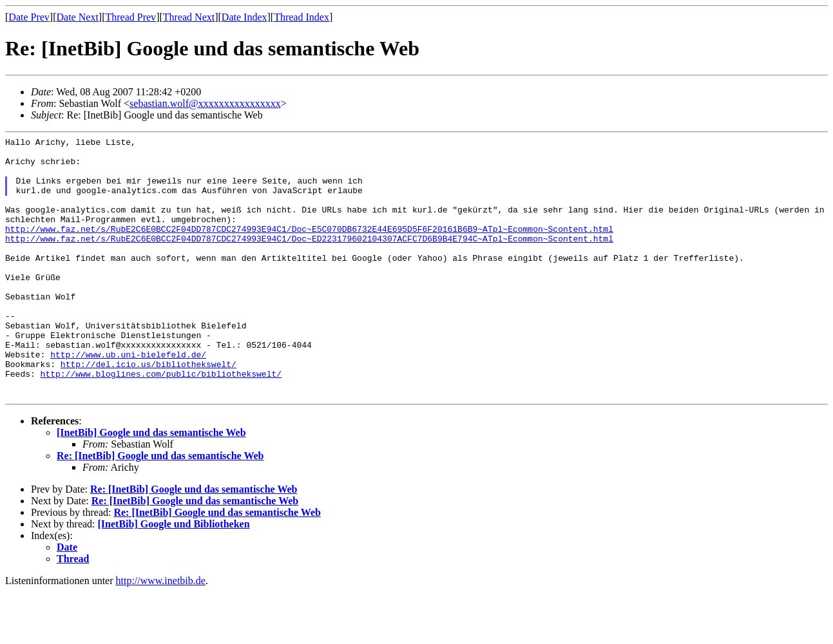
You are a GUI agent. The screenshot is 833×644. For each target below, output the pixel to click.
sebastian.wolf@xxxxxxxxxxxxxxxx (205, 103)
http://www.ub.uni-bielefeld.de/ (128, 399)
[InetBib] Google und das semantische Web (151, 485)
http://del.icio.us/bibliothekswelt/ (148, 410)
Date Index (244, 17)
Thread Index (302, 17)
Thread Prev (130, 17)
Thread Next (189, 17)
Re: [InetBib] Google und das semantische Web (160, 508)
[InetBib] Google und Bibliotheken (174, 576)
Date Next (78, 17)
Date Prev (29, 17)
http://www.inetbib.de (161, 633)
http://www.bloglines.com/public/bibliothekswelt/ (161, 422)
